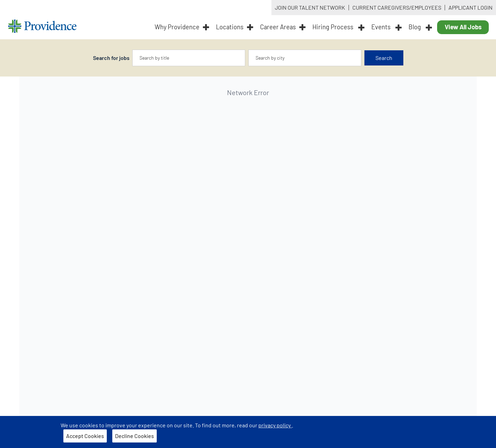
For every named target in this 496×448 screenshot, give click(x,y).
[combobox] (189, 58)
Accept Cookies (85, 436)
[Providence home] (42, 27)
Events (386, 27)
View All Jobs (463, 27)
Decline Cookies (135, 436)
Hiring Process (338, 27)
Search (384, 58)
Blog (420, 27)
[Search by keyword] (189, 58)
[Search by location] (305, 58)
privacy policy (275, 425)
